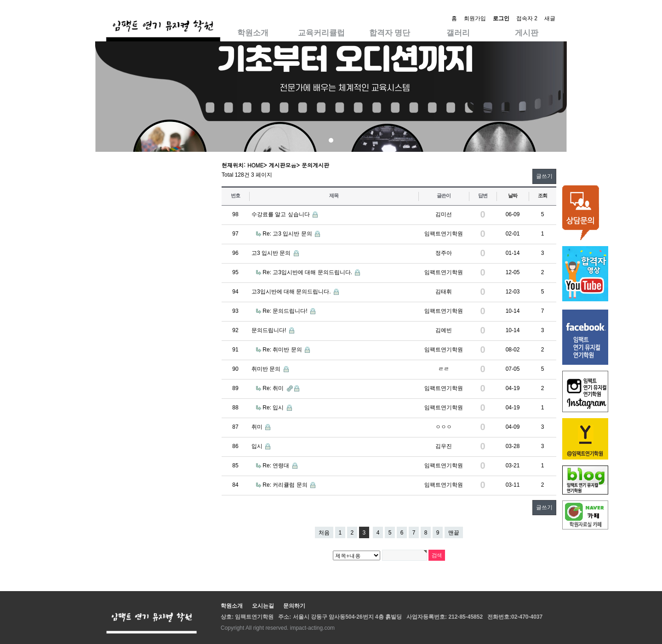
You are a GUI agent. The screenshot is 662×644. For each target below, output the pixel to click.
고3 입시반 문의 (272, 253)
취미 (258, 427)
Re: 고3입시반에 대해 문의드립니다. (308, 272)
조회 (542, 195)
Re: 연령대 (277, 466)
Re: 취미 (274, 388)
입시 (258, 446)
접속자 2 (527, 18)
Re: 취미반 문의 (283, 350)
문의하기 (294, 606)
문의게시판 (315, 165)
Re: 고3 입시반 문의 (288, 234)
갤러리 (458, 33)
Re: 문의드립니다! (286, 311)
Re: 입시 (274, 408)
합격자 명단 (390, 33)
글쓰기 (544, 176)
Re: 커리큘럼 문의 (286, 485)
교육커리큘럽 (321, 33)
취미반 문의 (267, 369)
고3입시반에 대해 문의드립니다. (292, 292)
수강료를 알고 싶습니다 (281, 214)
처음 (324, 533)
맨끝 (454, 533)
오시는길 (263, 606)
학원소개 (253, 33)
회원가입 (475, 18)
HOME (255, 165)
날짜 (513, 195)
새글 (550, 18)
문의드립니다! (270, 330)
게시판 (527, 33)
